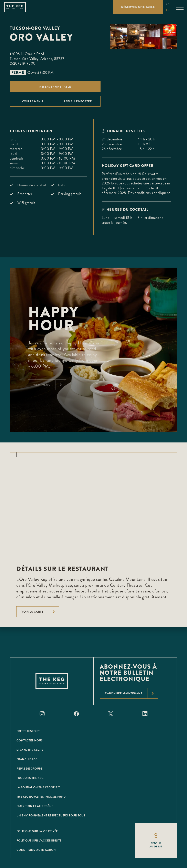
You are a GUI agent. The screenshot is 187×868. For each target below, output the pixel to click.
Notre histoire (28, 731)
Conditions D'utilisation (36, 850)
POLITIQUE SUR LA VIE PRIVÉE (37, 831)
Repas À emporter (78, 101)
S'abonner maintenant (131, 693)
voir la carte (40, 612)
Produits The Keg (30, 778)
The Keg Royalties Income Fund (41, 797)
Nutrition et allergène (35, 806)
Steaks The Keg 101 (30, 750)
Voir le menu (32, 101)
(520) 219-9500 (23, 63)
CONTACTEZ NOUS (30, 740)
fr (168, 10)
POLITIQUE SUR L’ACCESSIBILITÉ (39, 840)
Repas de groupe (29, 769)
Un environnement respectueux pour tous (51, 815)
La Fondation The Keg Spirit (38, 787)
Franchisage (27, 759)
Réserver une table (55, 87)
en (168, 4)
